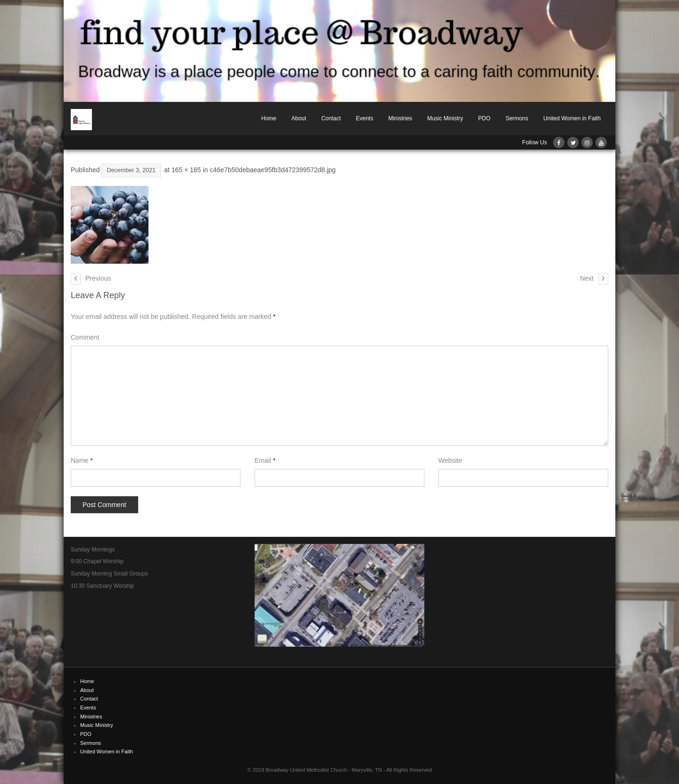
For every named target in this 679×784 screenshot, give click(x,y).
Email (265, 460)
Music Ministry (445, 118)
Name (82, 460)
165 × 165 (186, 170)
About (299, 118)
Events (365, 118)
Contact (331, 118)
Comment (85, 337)
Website (450, 460)
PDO (484, 118)
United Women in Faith (572, 118)
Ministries (400, 118)
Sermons (517, 118)
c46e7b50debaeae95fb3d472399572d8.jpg (273, 170)
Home (269, 118)
